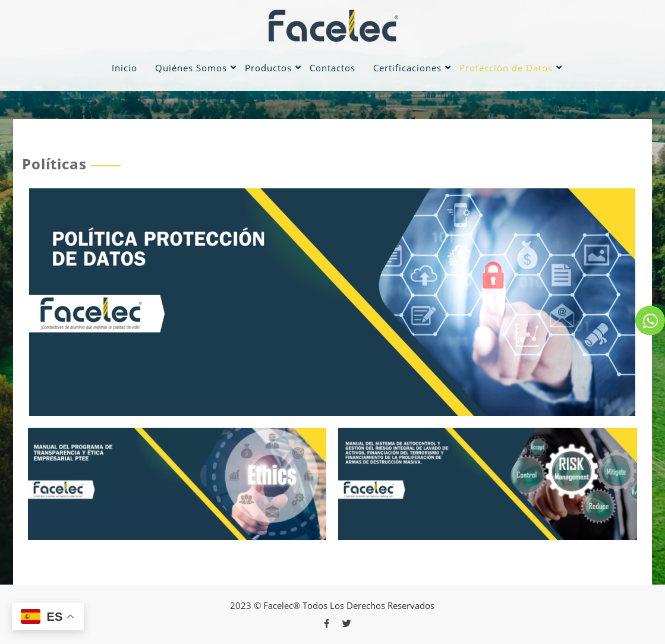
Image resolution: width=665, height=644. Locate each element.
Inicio (125, 68)
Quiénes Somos (191, 68)
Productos (268, 68)
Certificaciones (407, 68)
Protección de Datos (506, 68)
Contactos (332, 68)
